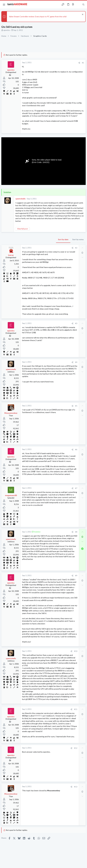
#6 (76, 450)
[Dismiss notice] (82, 15)
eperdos (7, 30)
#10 (76, 651)
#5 (76, 406)
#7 (76, 488)
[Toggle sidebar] (78, 5)
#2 (76, 248)
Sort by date (63, 239)
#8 (76, 532)
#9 (76, 576)
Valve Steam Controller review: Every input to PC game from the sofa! (38, 16)
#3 (76, 323)
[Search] (83, 5)
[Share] (79, 63)
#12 (76, 748)
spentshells (20, 199)
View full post (22, 229)
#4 (76, 362)
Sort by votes (78, 239)
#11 (76, 709)
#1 (83, 63)
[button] (4, 5)
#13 (76, 787)
